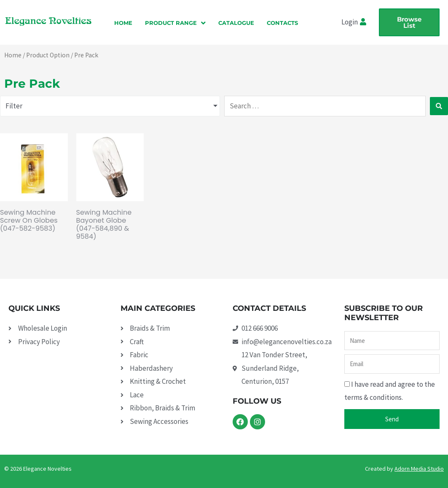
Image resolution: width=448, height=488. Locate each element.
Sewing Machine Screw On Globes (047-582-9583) (29, 220)
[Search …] (325, 106)
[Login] (364, 22)
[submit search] (439, 106)
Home (13, 55)
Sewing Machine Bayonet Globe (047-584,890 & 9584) (104, 225)
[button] (175, 23)
